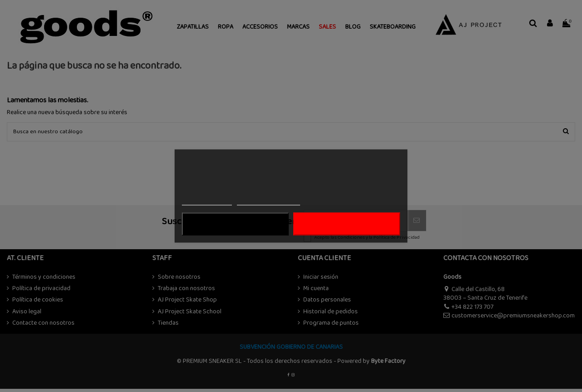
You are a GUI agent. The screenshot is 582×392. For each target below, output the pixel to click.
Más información (207, 201)
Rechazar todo (235, 224)
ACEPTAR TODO (346, 224)
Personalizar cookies (268, 201)
